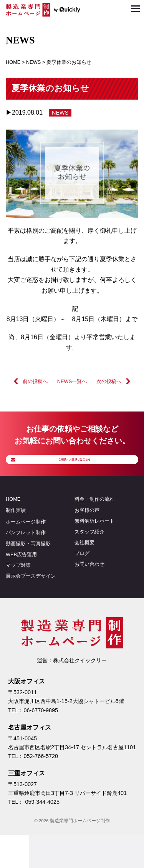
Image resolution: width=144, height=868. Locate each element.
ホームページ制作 (26, 535)
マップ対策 (18, 578)
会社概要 (84, 556)
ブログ (82, 566)
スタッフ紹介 (89, 544)
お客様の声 (87, 523)
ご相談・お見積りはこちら (78, 466)
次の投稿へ (109, 381)
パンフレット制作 (26, 546)
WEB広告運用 (21, 567)
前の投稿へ (35, 381)
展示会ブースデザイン (31, 589)
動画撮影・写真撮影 (28, 556)
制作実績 (16, 523)
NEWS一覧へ (72, 381)
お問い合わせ (89, 577)
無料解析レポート (94, 534)
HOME (13, 512)
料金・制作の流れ (94, 512)
